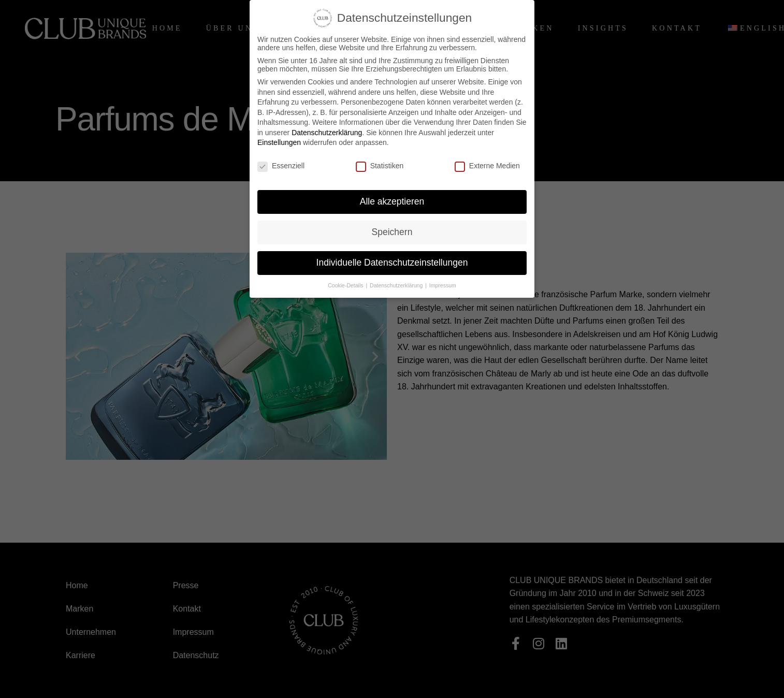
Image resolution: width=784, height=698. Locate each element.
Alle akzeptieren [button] (392, 201)
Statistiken (380, 166)
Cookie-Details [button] (346, 285)
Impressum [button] (443, 285)
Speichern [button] (392, 232)
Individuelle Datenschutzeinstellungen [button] (392, 263)
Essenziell (281, 166)
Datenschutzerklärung (327, 133)
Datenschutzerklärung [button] (397, 285)
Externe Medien (487, 166)
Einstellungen (279, 142)
